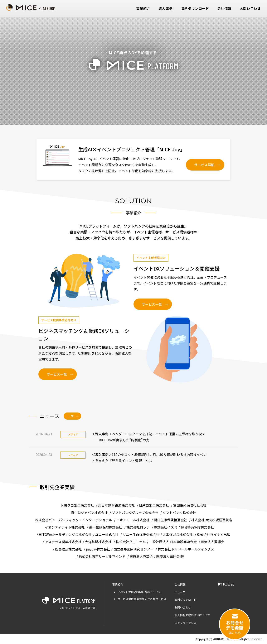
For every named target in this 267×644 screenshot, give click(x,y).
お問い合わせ (250, 8)
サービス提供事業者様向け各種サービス (142, 599)
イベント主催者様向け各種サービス (139, 592)
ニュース (180, 592)
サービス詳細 (204, 165)
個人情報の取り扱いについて (192, 615)
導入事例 (166, 8)
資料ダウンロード (195, 8)
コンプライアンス (185, 623)
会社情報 (224, 8)
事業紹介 (143, 8)
